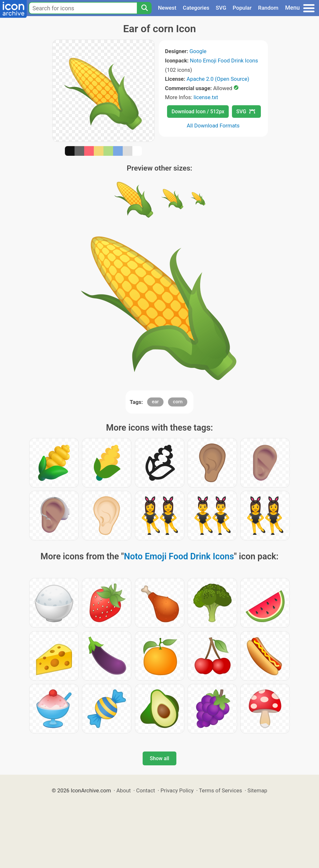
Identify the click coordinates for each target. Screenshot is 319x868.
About (124, 790)
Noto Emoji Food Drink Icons (224, 61)
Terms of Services (220, 790)
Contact (146, 790)
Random (268, 8)
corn (178, 402)
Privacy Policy (177, 790)
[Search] (144, 8)
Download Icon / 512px (198, 112)
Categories (196, 8)
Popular (242, 8)
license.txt (206, 97)
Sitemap (257, 790)
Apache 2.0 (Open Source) (218, 79)
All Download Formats (213, 126)
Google (198, 51)
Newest (167, 8)
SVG (221, 8)
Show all (159, 758)
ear (155, 402)
